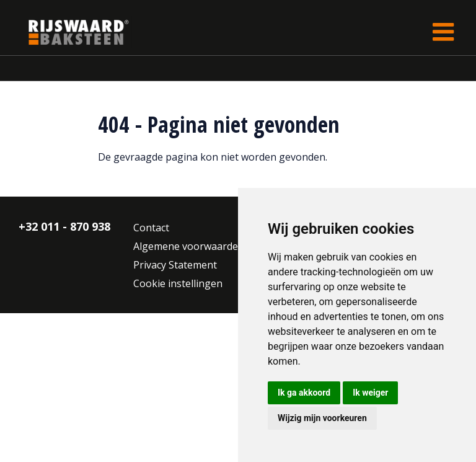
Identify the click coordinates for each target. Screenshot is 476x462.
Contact (151, 228)
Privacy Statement (175, 265)
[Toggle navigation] (443, 32)
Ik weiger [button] (370, 393)
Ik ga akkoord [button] (304, 393)
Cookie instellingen (178, 283)
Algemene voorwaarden (189, 246)
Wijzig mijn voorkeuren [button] (322, 418)
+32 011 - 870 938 (64, 226)
